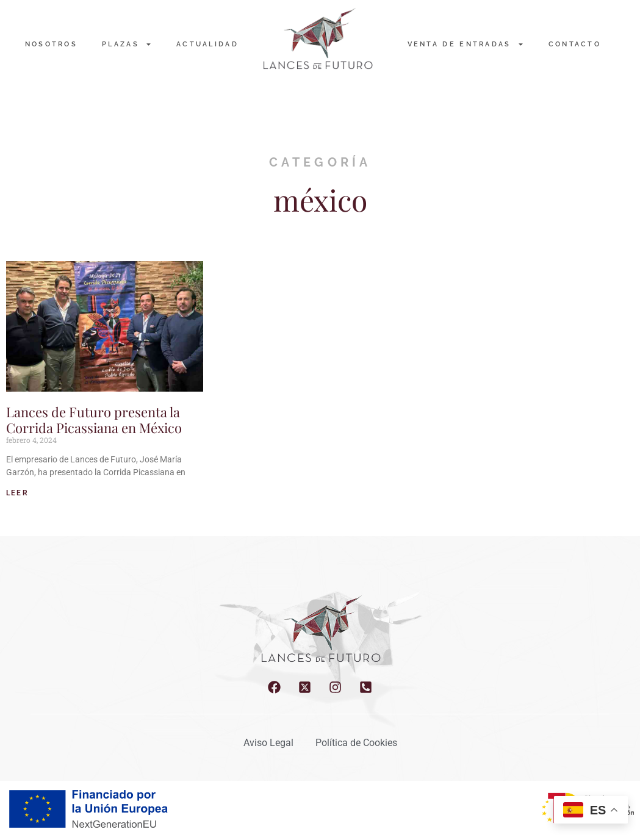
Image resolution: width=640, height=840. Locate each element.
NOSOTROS (51, 44)
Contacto (575, 44)
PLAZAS (127, 44)
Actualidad (207, 44)
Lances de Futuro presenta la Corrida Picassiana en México (94, 420)
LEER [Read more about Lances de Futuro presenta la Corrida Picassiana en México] (17, 493)
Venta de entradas (466, 44)
